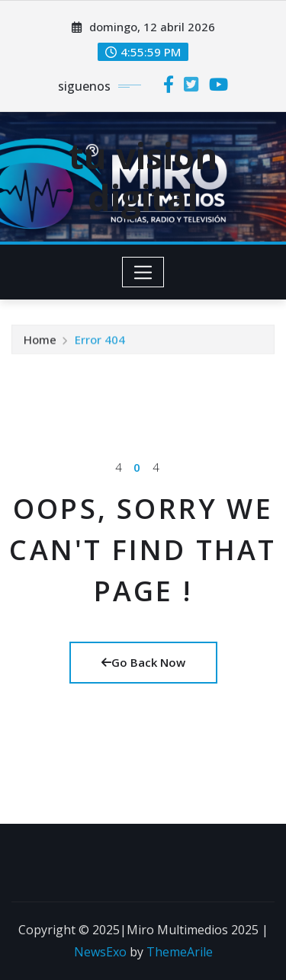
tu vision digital (143, 176)
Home (40, 341)
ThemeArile (180, 952)
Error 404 (100, 341)
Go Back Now (143, 662)
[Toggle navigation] (143, 272)
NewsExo (100, 952)
